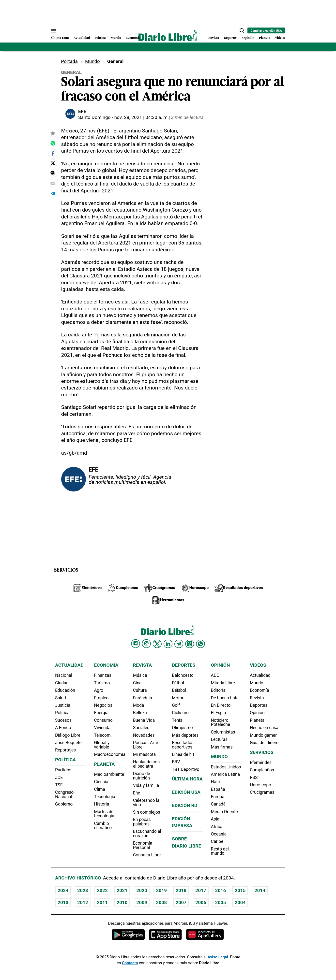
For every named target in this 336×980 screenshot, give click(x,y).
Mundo (116, 38)
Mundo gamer (263, 735)
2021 (122, 890)
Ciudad (62, 683)
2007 (181, 902)
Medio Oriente (224, 812)
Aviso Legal (218, 957)
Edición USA (186, 792)
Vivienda (102, 728)
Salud (61, 698)
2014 (260, 890)
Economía (133, 38)
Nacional (64, 675)
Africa (217, 827)
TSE (59, 785)
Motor (178, 698)
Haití (215, 782)
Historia (101, 804)
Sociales (141, 728)
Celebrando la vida (146, 803)
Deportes (231, 38)
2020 (142, 890)
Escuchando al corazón (147, 834)
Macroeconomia (110, 754)
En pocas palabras (142, 822)
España (218, 789)
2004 (240, 902)
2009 (142, 902)
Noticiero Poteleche (220, 722)
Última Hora (60, 38)
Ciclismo (180, 713)
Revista (214, 38)
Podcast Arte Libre (146, 745)
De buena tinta (225, 698)
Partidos (63, 770)
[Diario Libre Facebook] (136, 644)
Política (100, 38)
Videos (280, 38)
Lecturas (219, 739)
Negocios (103, 705)
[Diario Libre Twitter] (157, 644)
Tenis (177, 720)
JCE (59, 778)
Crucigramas (262, 792)
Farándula (143, 698)
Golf (176, 705)
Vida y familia (146, 785)
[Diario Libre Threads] (190, 644)
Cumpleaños (262, 770)
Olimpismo (182, 728)
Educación (65, 690)
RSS (254, 778)
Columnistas (223, 732)
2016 (220, 890)
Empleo (101, 698)
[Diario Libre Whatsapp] (200, 644)
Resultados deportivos (183, 745)
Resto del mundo (220, 851)
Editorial (219, 690)
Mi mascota (145, 754)
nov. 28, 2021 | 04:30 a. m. (142, 117)
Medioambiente (109, 774)
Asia (215, 819)
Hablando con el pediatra (146, 764)
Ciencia (101, 782)
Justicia (63, 705)
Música (140, 675)
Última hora (187, 779)
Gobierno (64, 804)
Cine (137, 683)
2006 (201, 902)
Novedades (144, 735)
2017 (201, 890)
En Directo (221, 705)
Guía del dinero (264, 743)
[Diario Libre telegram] (179, 644)
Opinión (248, 38)
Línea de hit (183, 754)
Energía (101, 713)
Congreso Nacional (64, 794)
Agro (99, 690)
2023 (83, 890)
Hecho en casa (264, 728)
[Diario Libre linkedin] (168, 644)
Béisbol (179, 690)
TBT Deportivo (186, 769)
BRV (176, 762)
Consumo (103, 720)
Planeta (265, 38)
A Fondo (63, 728)
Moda (139, 705)
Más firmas (222, 747)
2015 (240, 890)
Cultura (140, 690)
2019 (161, 890)
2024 (63, 890)
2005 (220, 902)
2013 (63, 902)
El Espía (218, 713)
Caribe (217, 841)
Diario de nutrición (142, 776)
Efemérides (261, 763)
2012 (83, 902)
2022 (102, 890)
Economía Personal (143, 845)
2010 (122, 902)
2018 (181, 890)
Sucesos (63, 720)
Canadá (218, 804)
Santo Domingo (94, 117)
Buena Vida (144, 720)
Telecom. (103, 735)
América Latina (225, 774)
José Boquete (68, 743)
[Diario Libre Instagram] (146, 644)
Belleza (140, 713)
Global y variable (102, 745)
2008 (161, 902)
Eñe (137, 793)
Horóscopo (261, 785)
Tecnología (105, 797)
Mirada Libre (223, 683)
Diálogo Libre (68, 735)
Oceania (219, 834)
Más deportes (185, 735)
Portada (69, 61)
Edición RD (185, 805)
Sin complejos (147, 812)
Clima (99, 789)
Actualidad (82, 38)
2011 (102, 902)
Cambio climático (103, 826)
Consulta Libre (147, 855)
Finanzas (103, 675)
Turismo (102, 683)
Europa (218, 797)
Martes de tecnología (104, 814)
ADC (215, 675)
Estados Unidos (226, 767)
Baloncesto (183, 675)
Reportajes (65, 750)
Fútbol (178, 683)
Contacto (130, 963)
